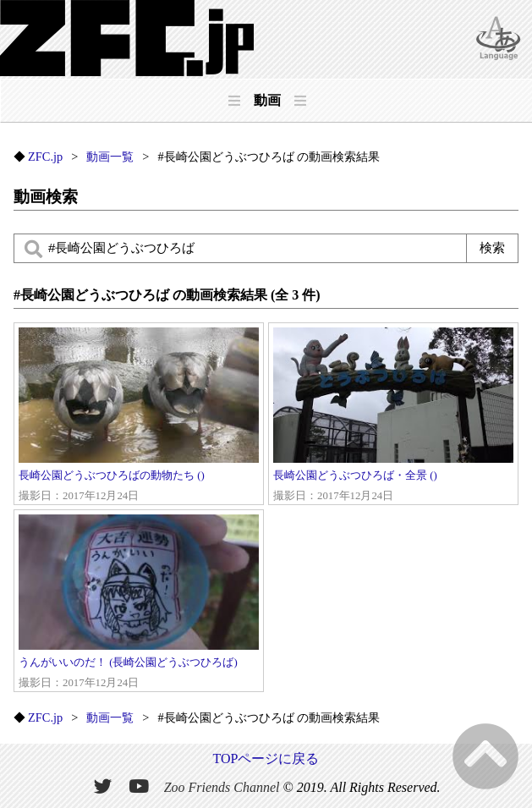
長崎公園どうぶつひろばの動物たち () (139, 416)
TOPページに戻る (266, 759)
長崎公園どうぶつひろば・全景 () (393, 416)
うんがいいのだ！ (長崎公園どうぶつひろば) (139, 603)
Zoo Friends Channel (222, 787)
